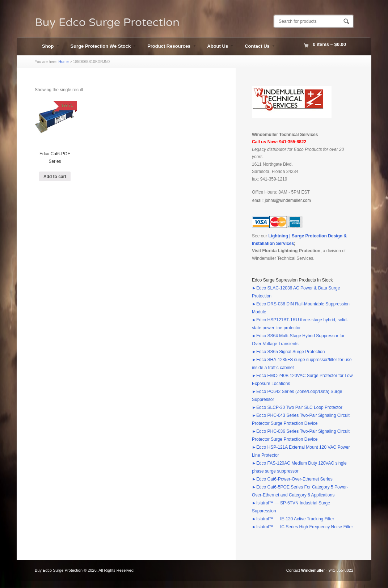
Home (64, 62)
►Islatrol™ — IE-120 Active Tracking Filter (293, 519)
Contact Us (257, 47)
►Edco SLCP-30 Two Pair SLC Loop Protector (297, 407)
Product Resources (168, 47)
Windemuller (313, 570)
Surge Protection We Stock (100, 47)
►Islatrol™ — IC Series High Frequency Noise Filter (302, 527)
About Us (217, 47)
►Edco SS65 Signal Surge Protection (288, 352)
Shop (47, 47)
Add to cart (55, 177)
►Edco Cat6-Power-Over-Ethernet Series (292, 479)
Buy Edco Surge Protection (107, 22)
